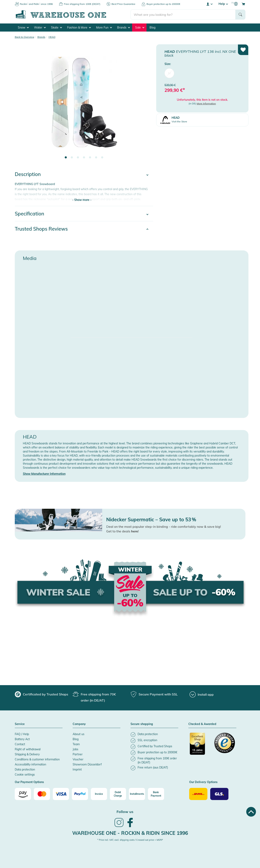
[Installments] (137, 794)
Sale (140, 28)
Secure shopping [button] (142, 724)
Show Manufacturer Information (44, 474)
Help (223, 4)
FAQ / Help (22, 734)
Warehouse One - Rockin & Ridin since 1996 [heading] (130, 833)
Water (40, 28)
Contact (20, 744)
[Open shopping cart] (243, 4)
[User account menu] (209, 4)
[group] (41, 694)
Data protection (25, 769)
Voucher (78, 759)
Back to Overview (24, 37)
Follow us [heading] (125, 812)
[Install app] (202, 694)
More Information (206, 103)
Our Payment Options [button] (29, 782)
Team (76, 744)
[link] (119, 827)
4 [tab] (84, 158)
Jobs (75, 749)
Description (28, 174)
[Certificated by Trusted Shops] (200, 746)
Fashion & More (79, 28)
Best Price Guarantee (123, 4)
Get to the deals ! (123, 531)
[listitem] (154, 735)
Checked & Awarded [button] (202, 724)
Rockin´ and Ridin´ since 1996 (36, 4)
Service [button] (20, 724)
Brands (124, 28)
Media (30, 258)
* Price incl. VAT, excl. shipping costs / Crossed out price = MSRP (130, 840)
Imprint (77, 769)
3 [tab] (78, 158)
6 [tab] (96, 158)
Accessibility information (30, 764)
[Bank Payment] (156, 794)
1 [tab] (66, 158)
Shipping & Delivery (27, 754)
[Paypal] (80, 794)
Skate (56, 28)
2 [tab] (72, 158)
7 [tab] (102, 158)
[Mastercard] (42, 794)
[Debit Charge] (118, 794)
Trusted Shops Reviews (41, 229)
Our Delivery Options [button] (203, 782)
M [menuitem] (169, 73)
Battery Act (22, 739)
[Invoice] (99, 794)
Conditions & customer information (37, 759)
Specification (29, 214)
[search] (183, 14)
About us (79, 734)
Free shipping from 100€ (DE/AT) (82, 4)
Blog (152, 28)
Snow (23, 28)
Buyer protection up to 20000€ (163, 4)
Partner (78, 754)
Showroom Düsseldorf (87, 764)
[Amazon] (23, 794)
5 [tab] (90, 158)
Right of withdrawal (28, 749)
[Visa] (61, 794)
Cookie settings (25, 775)
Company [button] (79, 724)
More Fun (104, 28)
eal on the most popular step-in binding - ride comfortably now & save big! (165, 527)
